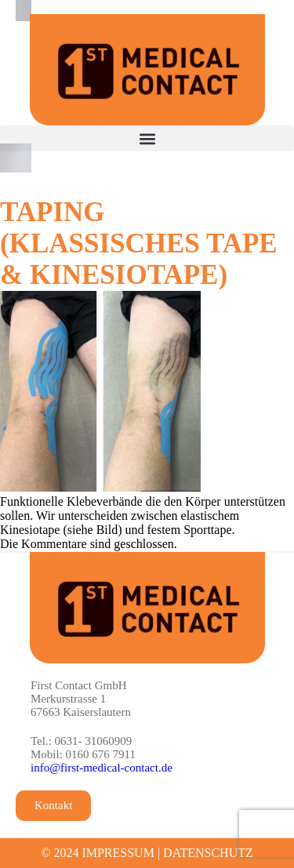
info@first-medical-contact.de (102, 768)
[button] (147, 138)
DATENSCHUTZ (208, 853)
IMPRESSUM (118, 853)
